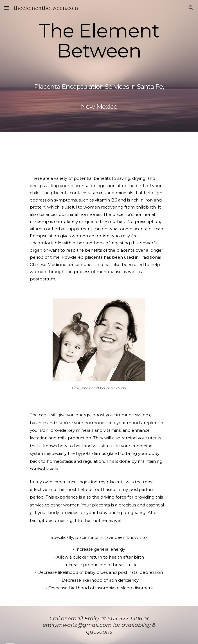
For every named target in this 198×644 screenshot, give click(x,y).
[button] (7, 8)
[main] (99, 66)
